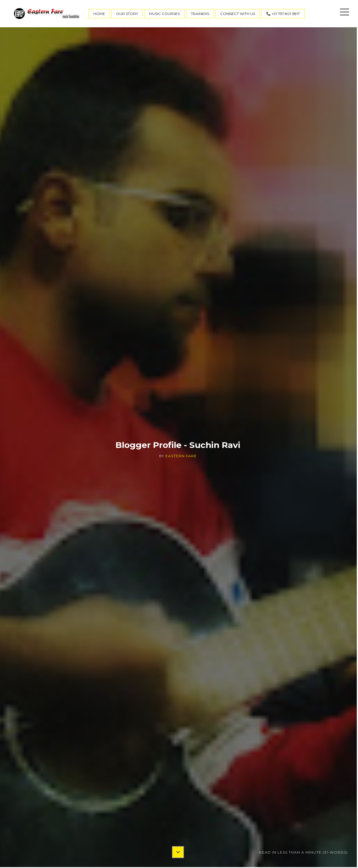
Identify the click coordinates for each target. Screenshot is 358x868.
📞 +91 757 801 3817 (283, 14)
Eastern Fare (181, 456)
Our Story (127, 14)
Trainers (200, 14)
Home (99, 14)
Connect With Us (238, 14)
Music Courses (164, 14)
